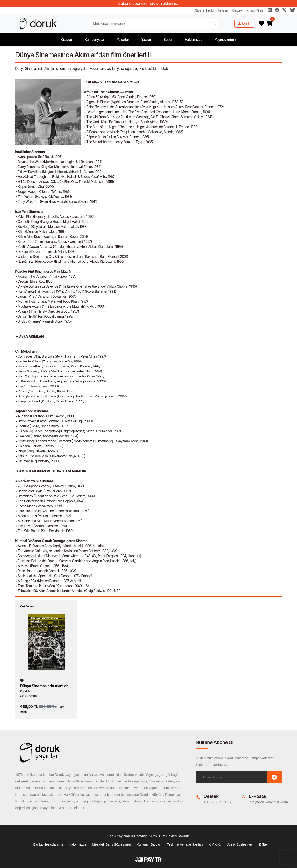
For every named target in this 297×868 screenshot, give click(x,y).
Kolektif (25, 691)
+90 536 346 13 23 (219, 802)
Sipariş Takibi (204, 10)
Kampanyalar (95, 40)
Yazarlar (123, 40)
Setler (168, 40)
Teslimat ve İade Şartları (185, 844)
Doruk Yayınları (29, 696)
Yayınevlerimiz (225, 40)
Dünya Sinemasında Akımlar (44, 686)
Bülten (264, 844)
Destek (237, 10)
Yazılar (146, 40)
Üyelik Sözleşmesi (240, 844)
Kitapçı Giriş (255, 10)
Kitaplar (67, 40)
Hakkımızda (194, 40)
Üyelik (244, 24)
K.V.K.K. (215, 844)
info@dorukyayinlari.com (268, 802)
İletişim (223, 10)
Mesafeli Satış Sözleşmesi (111, 844)
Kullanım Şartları (149, 844)
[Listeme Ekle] (22, 680)
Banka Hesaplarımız (48, 844)
